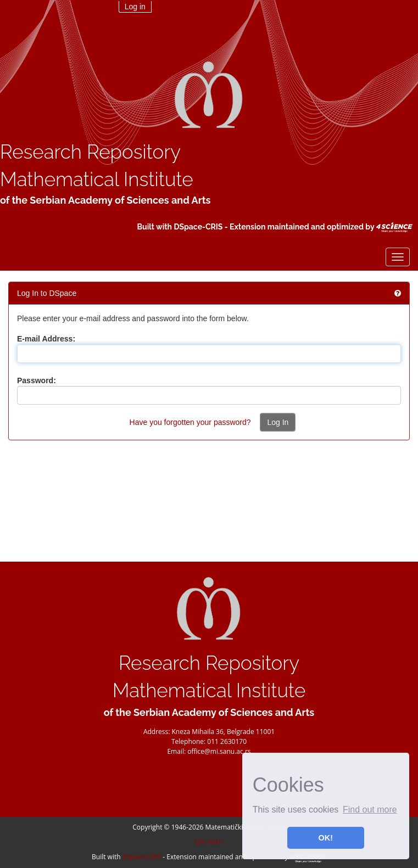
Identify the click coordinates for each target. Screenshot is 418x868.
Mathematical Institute (97, 179)
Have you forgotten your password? (190, 422)
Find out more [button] (370, 810)
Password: (37, 380)
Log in (135, 7)
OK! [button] (326, 838)
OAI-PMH (209, 842)
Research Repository (90, 152)
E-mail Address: (46, 339)
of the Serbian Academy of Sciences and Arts (105, 200)
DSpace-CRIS (198, 227)
